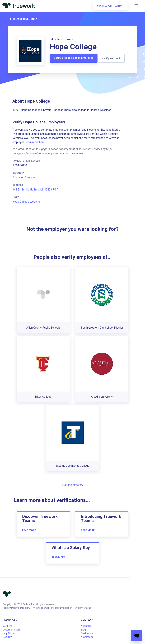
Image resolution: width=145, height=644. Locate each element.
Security (7, 637)
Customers (87, 633)
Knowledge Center (43, 608)
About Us (86, 626)
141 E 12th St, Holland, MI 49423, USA (35, 190)
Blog (83, 630)
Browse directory (23, 19)
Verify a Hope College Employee (74, 58)
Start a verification (110, 6)
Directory (25, 608)
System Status (83, 608)
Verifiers (7, 626)
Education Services (24, 177)
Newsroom (87, 637)
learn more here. (35, 142)
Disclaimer (77, 153)
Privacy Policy (10, 608)
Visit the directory (73, 485)
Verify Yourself (111, 58)
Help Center (9, 633)
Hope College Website (26, 202)
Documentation (64, 608)
